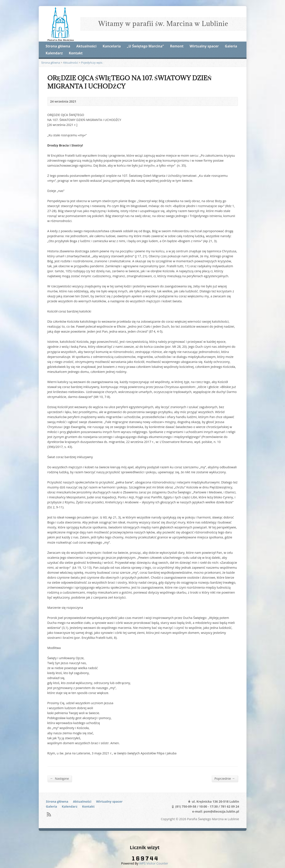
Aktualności (86, 46)
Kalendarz (54, 53)
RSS (49, 814)
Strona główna (58, 46)
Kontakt (76, 53)
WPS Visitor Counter (154, 863)
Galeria (231, 46)
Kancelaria (112, 46)
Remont (177, 46)
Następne (60, 778)
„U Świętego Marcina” (145, 46)
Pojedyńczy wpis (92, 63)
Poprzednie (225, 778)
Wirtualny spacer (204, 46)
